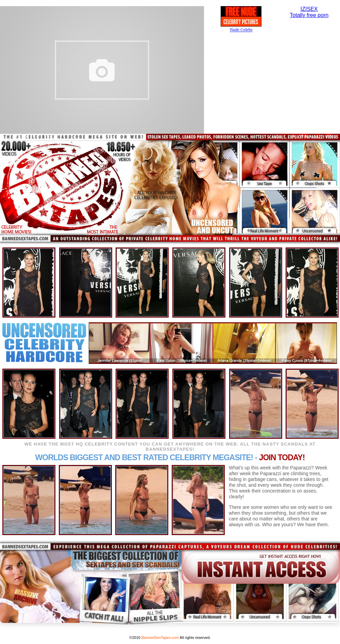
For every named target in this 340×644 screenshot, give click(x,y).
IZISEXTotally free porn (309, 12)
